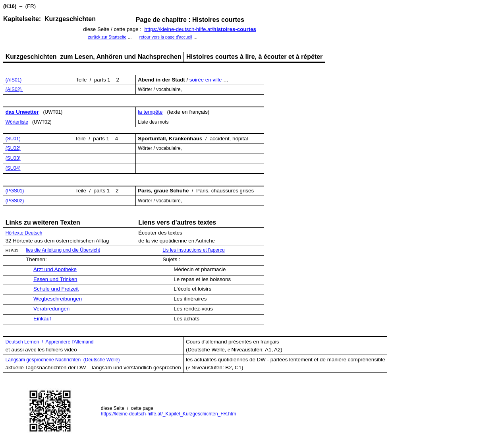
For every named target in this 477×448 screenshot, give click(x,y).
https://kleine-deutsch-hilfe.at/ (200, 29)
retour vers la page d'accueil (166, 37)
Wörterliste (17, 122)
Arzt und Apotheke (55, 269)
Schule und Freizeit (56, 289)
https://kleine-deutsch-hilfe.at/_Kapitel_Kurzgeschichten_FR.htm (169, 414)
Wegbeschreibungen (58, 299)
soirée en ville (206, 80)
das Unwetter (22, 112)
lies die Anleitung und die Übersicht (63, 250)
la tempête (150, 112)
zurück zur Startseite (107, 37)
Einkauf (42, 319)
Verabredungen (51, 309)
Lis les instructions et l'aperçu (193, 250)
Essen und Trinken (55, 279)
